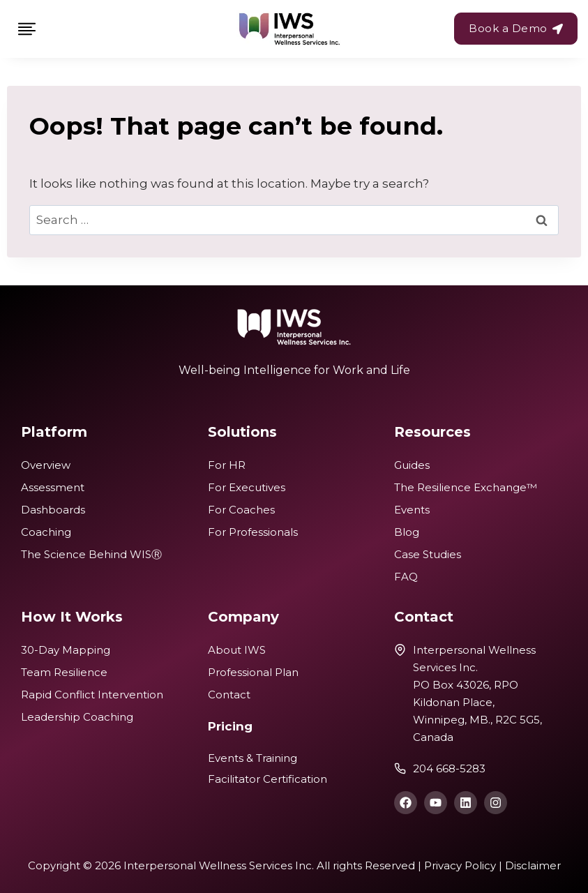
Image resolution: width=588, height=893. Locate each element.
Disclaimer (533, 865)
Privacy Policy (460, 865)
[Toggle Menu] (27, 29)
